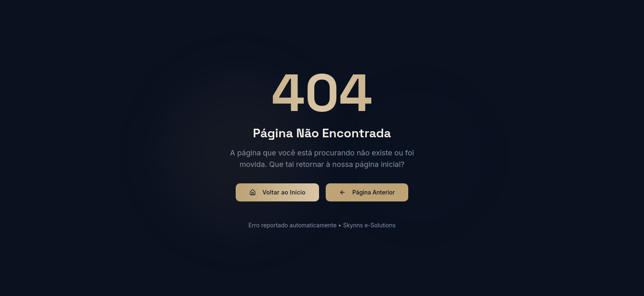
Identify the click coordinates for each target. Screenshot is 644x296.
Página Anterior (367, 192)
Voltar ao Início (277, 192)
